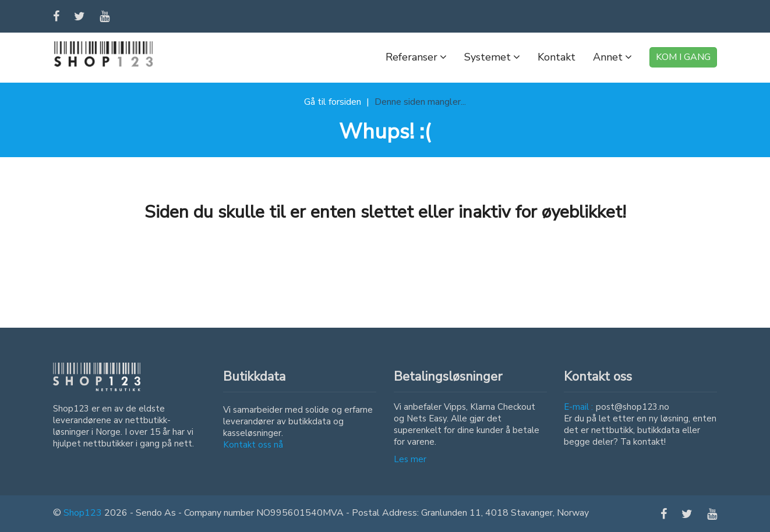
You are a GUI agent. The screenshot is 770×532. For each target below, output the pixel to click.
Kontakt (557, 57)
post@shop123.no (633, 407)
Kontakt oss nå (253, 445)
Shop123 (83, 513)
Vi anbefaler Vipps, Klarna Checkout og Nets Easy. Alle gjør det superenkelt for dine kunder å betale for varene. (467, 424)
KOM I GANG (683, 57)
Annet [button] (612, 57)
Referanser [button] (416, 57)
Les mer (410, 459)
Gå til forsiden (333, 102)
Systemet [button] (492, 57)
